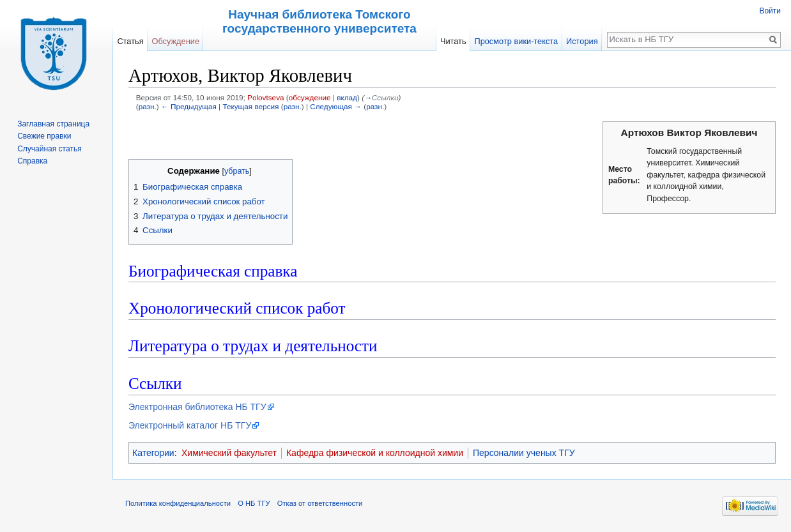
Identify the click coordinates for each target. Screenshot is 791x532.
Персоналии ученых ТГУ (524, 453)
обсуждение (310, 97)
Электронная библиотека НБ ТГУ (197, 407)
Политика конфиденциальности (178, 503)
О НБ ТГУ (254, 503)
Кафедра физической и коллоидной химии (375, 453)
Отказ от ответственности (320, 503)
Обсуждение (175, 41)
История (582, 41)
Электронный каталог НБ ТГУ (190, 425)
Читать (453, 41)
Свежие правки (44, 136)
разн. (148, 106)
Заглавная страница (53, 124)
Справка (32, 161)
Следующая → (336, 106)
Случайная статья (49, 149)
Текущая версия (250, 106)
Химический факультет (229, 453)
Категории (153, 453)
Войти (770, 11)
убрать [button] (237, 171)
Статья (130, 41)
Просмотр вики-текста (516, 41)
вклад (347, 97)
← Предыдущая (189, 106)
